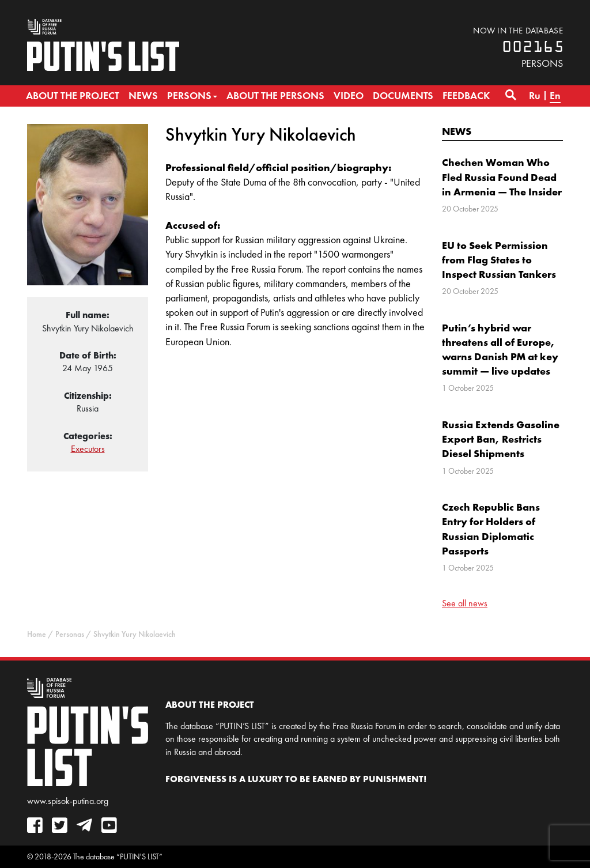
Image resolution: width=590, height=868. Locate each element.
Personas (70, 634)
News (457, 131)
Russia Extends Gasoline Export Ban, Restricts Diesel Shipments (501, 439)
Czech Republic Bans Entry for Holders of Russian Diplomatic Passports (491, 529)
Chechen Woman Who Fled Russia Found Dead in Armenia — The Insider (502, 177)
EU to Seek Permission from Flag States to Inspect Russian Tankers (499, 260)
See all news (465, 603)
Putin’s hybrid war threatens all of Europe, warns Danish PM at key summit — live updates (500, 350)
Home (37, 634)
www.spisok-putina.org (68, 801)
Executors (88, 449)
